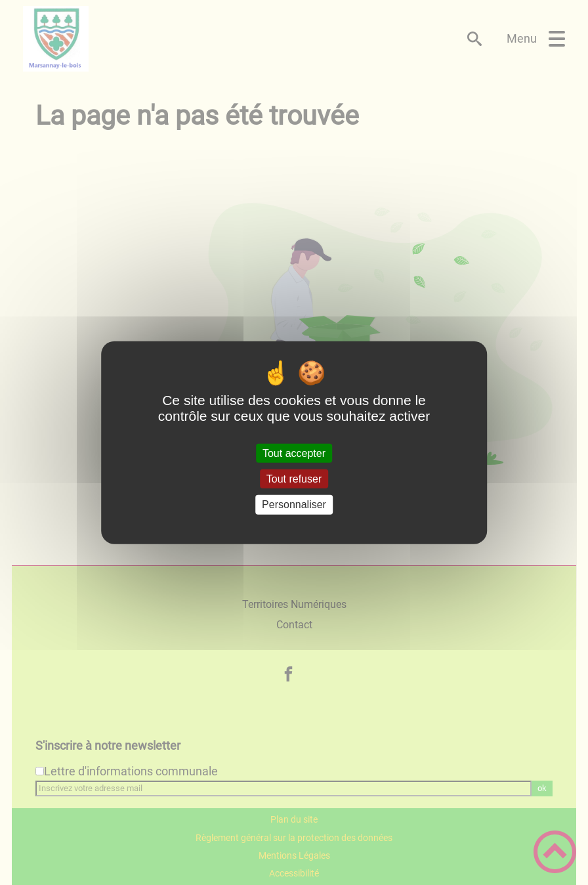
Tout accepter (294, 453)
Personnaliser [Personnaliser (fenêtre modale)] (294, 505)
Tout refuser (294, 479)
